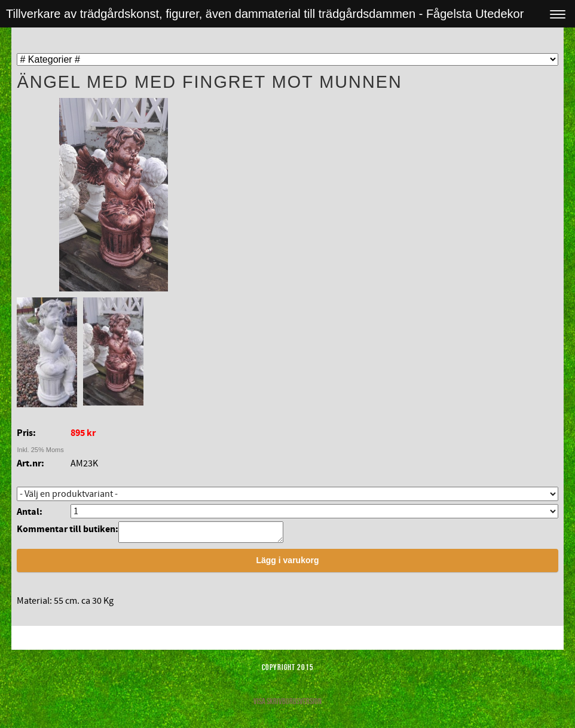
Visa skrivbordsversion (287, 705)
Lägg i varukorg (287, 564)
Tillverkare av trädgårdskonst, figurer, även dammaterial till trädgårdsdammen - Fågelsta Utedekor (265, 14)
